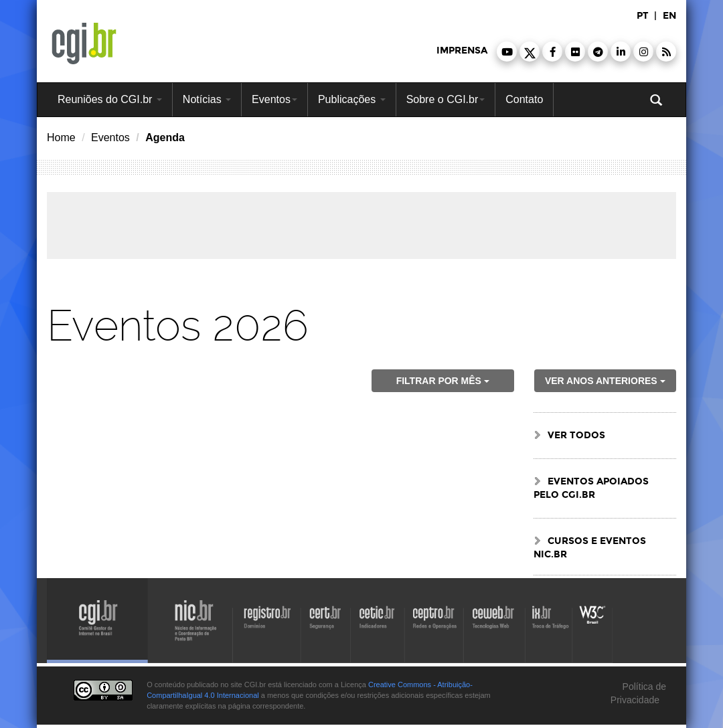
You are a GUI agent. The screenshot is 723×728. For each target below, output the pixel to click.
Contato (524, 99)
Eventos (274, 99)
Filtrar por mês (443, 381)
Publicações (352, 99)
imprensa (462, 51)
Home (61, 138)
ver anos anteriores (605, 381)
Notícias (207, 99)
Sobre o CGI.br (446, 99)
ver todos (576, 435)
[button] (507, 52)
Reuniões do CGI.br (110, 99)
